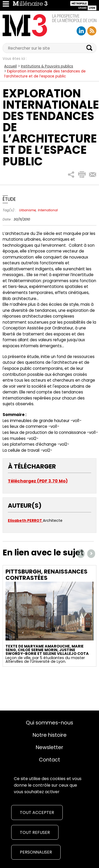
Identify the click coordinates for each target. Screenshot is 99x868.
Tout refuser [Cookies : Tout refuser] (35, 832)
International (48, 210)
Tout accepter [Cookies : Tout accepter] (37, 812)
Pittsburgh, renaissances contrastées (46, 575)
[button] (71, 175)
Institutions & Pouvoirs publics (47, 66)
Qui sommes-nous (50, 723)
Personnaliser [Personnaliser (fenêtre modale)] (36, 852)
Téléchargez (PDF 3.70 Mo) (38, 481)
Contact (50, 760)
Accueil (10, 66)
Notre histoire (50, 735)
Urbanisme (27, 210)
